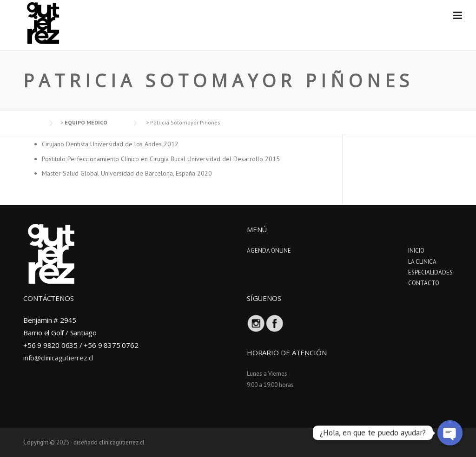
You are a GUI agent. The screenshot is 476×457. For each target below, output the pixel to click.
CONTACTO (424, 283)
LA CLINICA (422, 262)
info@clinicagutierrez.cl (58, 358)
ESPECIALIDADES (430, 272)
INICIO (416, 251)
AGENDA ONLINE (269, 251)
